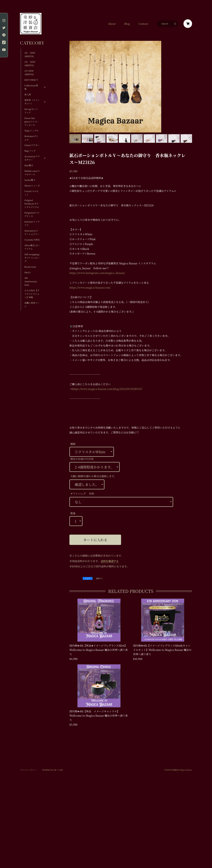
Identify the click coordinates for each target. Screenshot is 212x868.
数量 (73, 513)
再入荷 (28, 94)
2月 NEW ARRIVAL (29, 73)
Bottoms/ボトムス (31, 138)
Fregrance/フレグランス (32, 214)
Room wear (30, 267)
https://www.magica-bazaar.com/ (90, 287)
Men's (27, 272)
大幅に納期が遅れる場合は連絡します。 (93, 476)
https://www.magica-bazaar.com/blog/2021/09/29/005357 (107, 389)
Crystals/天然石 (32, 240)
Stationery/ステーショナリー (32, 232)
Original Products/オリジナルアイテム (32, 204)
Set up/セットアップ (31, 111)
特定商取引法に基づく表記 (52, 770)
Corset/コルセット (31, 193)
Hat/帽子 (29, 165)
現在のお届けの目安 (82, 459)
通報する (99, 578)
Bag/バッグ (30, 151)
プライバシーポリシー (28, 770)
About (112, 24)
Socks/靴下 (30, 180)
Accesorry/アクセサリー (32, 158)
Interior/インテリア (32, 223)
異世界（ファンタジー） (32, 102)
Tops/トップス (31, 131)
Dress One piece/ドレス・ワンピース (32, 122)
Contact (143, 24)
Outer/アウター (32, 145)
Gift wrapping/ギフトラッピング (32, 258)
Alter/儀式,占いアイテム (32, 247)
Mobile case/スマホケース (32, 173)
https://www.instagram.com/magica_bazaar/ (97, 273)
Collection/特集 (31, 87)
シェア (87, 578)
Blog (127, 24)
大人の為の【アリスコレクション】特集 (32, 294)
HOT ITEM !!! (31, 80)
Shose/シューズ (32, 186)
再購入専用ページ (32, 305)
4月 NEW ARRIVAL (30, 54)
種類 (73, 444)
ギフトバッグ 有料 (82, 494)
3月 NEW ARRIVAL (30, 64)
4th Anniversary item (31, 281)
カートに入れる (95, 540)
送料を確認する (110, 561)
